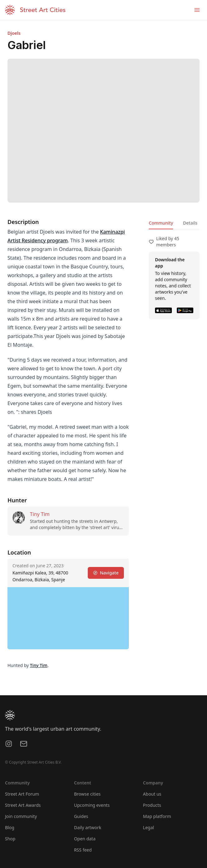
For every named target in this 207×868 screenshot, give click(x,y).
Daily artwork (88, 827)
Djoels (14, 33)
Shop (10, 839)
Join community (21, 816)
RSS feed (83, 850)
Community (161, 223)
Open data (85, 839)
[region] (68, 618)
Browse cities (87, 794)
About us (152, 794)
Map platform (157, 816)
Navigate (106, 573)
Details (190, 223)
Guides (81, 816)
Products (152, 805)
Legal (148, 827)
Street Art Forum (22, 794)
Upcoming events (92, 805)
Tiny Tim (40, 514)
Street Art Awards (23, 805)
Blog (10, 827)
